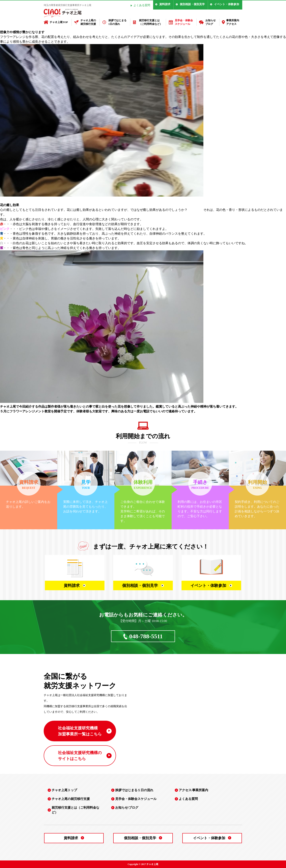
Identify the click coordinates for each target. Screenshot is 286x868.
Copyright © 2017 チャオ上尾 (143, 864)
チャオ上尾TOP (59, 22)
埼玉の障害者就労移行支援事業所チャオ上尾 (68, 5)
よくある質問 (142, 5)
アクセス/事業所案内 (193, 790)
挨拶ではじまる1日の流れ (117, 22)
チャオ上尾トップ (64, 790)
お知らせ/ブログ (127, 808)
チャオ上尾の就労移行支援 (88, 22)
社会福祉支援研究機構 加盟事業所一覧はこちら (80, 731)
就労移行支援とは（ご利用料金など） (151, 22)
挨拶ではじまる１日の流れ (134, 790)
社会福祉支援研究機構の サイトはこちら (80, 756)
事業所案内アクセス (233, 22)
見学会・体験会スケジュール (184, 22)
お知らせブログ (211, 22)
